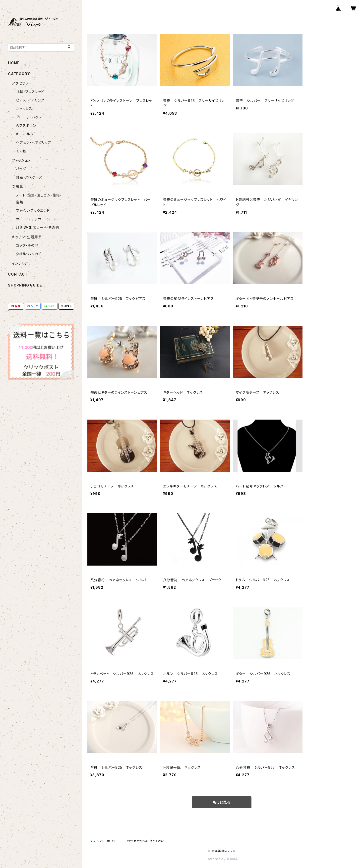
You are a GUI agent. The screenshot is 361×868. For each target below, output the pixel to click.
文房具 (17, 187)
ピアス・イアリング (30, 100)
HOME (14, 63)
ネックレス (24, 109)
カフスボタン (26, 125)
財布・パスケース (29, 177)
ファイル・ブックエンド (33, 211)
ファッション (21, 160)
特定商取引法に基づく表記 (146, 841)
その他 (21, 151)
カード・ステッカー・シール (37, 219)
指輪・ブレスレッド (30, 92)
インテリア (20, 263)
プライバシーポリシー (105, 841)
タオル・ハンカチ (29, 254)
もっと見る (222, 802)
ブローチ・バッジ (29, 117)
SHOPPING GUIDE (25, 285)
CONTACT (18, 274)
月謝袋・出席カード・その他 (37, 227)
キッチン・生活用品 (27, 237)
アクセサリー (22, 83)
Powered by (222, 859)
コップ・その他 (27, 245)
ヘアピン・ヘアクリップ (34, 142)
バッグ (21, 169)
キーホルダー (27, 134)
